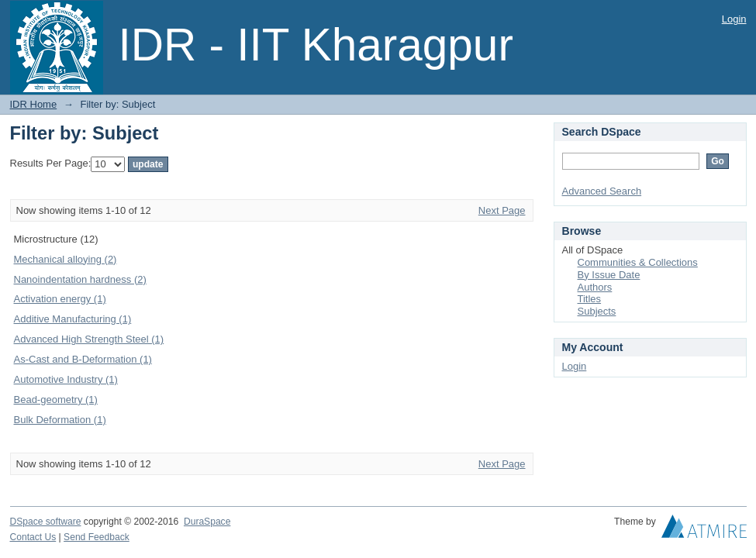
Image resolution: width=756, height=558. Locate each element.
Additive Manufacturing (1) (73, 319)
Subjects (597, 311)
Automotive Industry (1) (66, 379)
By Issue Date (609, 275)
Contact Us (33, 537)
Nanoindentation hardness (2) (80, 279)
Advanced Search (602, 191)
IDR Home (34, 104)
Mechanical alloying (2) (66, 259)
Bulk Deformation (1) (60, 420)
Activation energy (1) (60, 299)
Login (734, 19)
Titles (590, 299)
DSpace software (46, 522)
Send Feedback (97, 537)
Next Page (502, 210)
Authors (595, 287)
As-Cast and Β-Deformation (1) (83, 359)
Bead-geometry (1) (56, 400)
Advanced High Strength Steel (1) (89, 339)
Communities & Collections (638, 262)
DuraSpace (207, 522)
